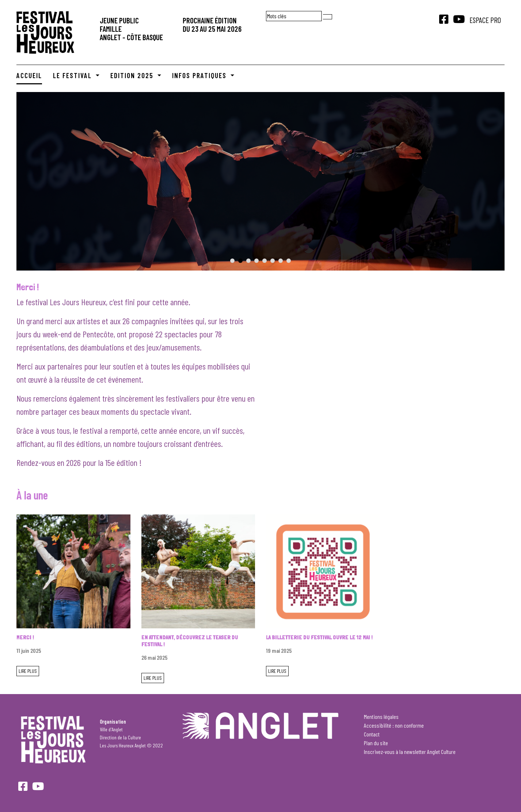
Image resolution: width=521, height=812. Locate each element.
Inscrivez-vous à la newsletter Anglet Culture (410, 752)
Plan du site (376, 743)
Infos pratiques (200, 75)
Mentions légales (381, 717)
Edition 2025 (133, 75)
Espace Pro (485, 20)
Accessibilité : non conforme (394, 725)
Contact (372, 734)
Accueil (29, 75)
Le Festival (73, 75)
